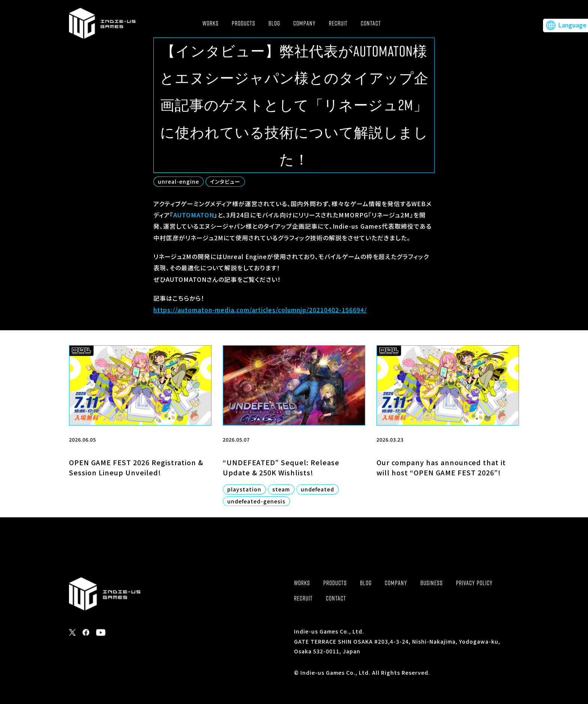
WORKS (213, 24)
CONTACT (373, 24)
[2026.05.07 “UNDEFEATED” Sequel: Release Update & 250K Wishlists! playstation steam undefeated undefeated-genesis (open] (294, 431)
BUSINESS (432, 583)
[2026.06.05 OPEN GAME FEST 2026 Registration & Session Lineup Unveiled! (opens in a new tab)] (140, 431)
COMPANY (307, 24)
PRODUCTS (246, 24)
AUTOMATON (194, 215)
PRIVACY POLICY (474, 583)
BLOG (277, 24)
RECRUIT (340, 24)
